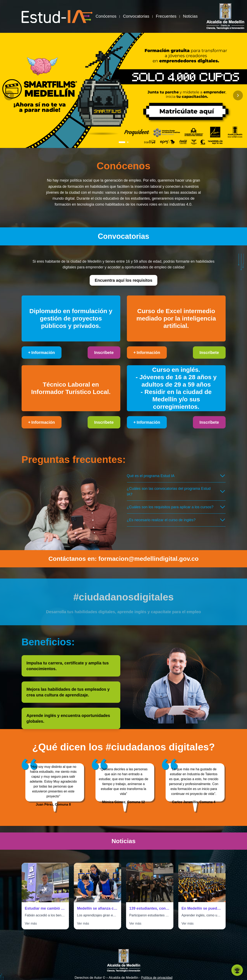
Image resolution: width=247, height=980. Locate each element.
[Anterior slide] (9, 95)
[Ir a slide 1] (122, 142)
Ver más (31, 923)
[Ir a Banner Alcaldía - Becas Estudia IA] (123, 90)
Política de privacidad (157, 978)
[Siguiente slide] (238, 95)
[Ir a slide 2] (128, 142)
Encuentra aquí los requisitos (123, 280)
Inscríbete (104, 353)
